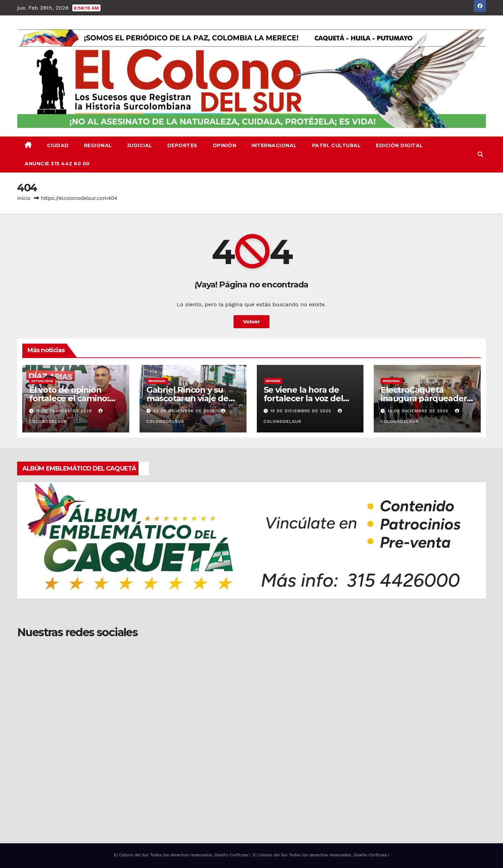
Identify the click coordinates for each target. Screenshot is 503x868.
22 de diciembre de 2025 (185, 411)
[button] (480, 154)
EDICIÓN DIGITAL (399, 145)
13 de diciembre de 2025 (419, 411)
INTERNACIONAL (274, 145)
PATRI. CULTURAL (337, 145)
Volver (252, 322)
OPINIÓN (225, 145)
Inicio (24, 198)
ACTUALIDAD (42, 381)
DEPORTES (182, 145)
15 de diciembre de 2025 (301, 411)
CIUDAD (58, 145)
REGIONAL (98, 145)
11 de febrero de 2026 (65, 411)
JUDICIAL (140, 145)
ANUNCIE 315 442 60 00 (57, 164)
